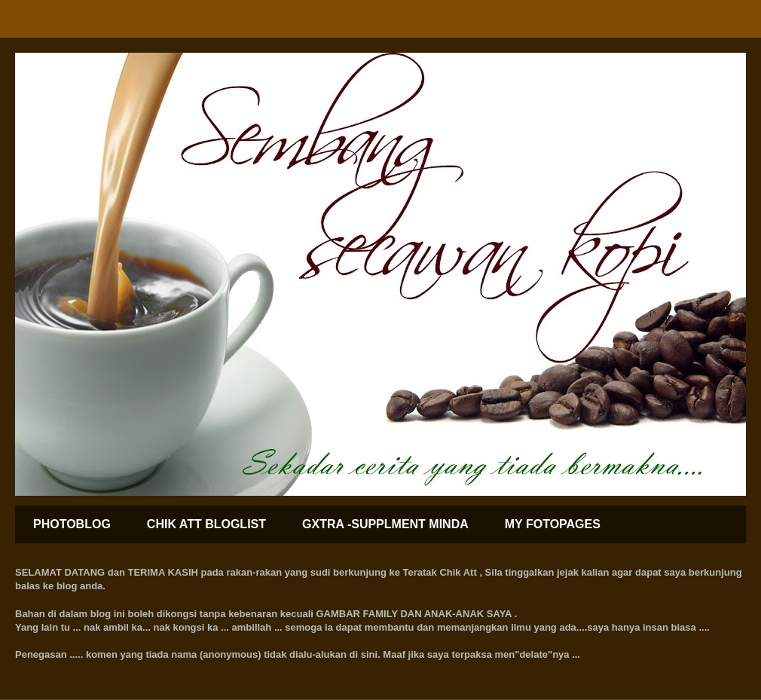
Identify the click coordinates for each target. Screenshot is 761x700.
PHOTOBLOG (72, 524)
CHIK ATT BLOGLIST (206, 524)
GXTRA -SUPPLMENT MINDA (385, 524)
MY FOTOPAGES (553, 524)
